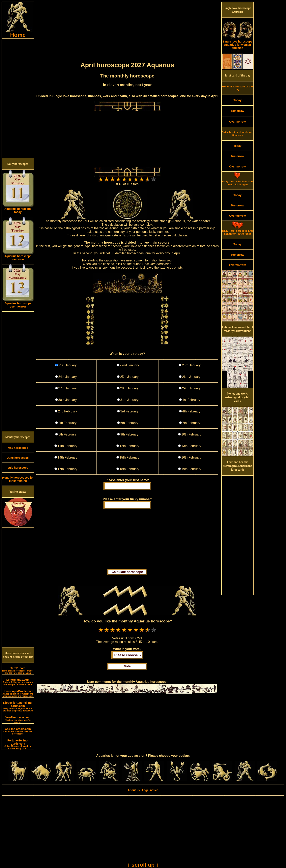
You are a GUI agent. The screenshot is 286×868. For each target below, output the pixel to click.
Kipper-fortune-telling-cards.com (18, 706)
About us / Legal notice (143, 790)
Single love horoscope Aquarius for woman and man (238, 43)
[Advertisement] (18, 98)
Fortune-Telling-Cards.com (18, 744)
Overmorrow (237, 122)
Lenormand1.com (18, 682)
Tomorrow (237, 111)
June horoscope (18, 458)
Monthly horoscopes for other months (18, 479)
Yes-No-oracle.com (18, 720)
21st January (68, 365)
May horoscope (18, 448)
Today (237, 100)
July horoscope (18, 468)
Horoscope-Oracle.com (18, 693)
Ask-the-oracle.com (18, 731)
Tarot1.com (18, 670)
